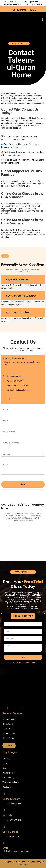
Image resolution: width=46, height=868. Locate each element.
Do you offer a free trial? (18, 279)
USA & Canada (10, 832)
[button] (42, 20)
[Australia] (4, 810)
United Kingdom (11, 799)
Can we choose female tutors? (21, 296)
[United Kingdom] (4, 794)
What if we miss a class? (18, 312)
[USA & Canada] (4, 827)
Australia (7, 815)
